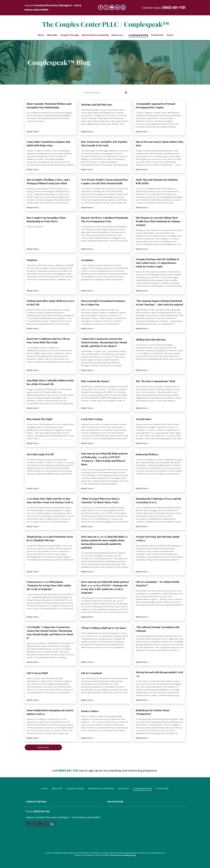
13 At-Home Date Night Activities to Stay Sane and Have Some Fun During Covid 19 (50, 500)
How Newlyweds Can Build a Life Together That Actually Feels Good (104, 144)
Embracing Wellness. (147, 454)
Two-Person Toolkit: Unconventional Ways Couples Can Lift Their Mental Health (105, 181)
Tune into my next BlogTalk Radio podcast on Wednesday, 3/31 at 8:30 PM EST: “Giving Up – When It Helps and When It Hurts (104, 459)
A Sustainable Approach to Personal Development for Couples (155, 106)
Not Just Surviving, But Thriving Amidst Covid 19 (158, 538)
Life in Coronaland (91, 673)
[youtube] (112, 8)
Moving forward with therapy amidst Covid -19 (159, 674)
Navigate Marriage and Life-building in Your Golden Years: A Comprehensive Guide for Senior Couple (157, 263)
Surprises (32, 260)
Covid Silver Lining (92, 419)
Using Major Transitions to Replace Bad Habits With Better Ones (48, 144)
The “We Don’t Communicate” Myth (155, 381)
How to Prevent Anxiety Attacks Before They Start (159, 144)
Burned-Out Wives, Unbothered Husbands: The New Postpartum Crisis (105, 219)
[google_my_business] (123, 8)
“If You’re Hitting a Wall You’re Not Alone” (104, 628)
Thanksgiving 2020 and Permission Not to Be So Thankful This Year (50, 538)
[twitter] (106, 8)
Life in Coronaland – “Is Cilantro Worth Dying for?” (157, 584)
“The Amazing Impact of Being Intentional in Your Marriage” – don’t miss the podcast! (159, 303)
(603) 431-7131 (174, 8)
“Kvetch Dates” (144, 419)
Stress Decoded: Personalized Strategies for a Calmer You (103, 303)
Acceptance (87, 260)
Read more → (34, 132)
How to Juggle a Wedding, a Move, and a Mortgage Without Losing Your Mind (48, 181)
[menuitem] (41, 35)
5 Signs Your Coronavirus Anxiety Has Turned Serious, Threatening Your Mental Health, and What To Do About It (104, 342)
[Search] (105, 93)
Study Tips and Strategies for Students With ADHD (157, 181)
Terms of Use (116, 855)
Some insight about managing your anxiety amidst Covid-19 (50, 712)
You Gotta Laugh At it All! (40, 454)
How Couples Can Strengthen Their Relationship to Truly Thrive (46, 219)
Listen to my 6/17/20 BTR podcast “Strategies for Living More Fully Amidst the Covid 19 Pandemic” (49, 585)
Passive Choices (90, 711)
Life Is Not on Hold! (37, 673)
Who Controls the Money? (95, 381)
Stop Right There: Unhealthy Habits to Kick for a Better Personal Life (50, 382)
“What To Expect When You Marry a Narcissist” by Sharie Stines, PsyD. (100, 500)
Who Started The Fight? (40, 419)
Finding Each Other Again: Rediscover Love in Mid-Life (50, 303)
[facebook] (101, 8)
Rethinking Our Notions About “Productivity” (153, 712)
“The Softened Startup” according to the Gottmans (158, 629)
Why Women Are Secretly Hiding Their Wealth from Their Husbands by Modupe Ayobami (158, 221)
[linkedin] (117, 8)
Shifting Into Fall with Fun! (151, 340)
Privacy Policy (130, 855)
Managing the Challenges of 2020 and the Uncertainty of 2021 (158, 500)
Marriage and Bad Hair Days (97, 105)
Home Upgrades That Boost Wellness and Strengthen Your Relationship (49, 106)
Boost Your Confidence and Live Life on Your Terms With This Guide (48, 341)
